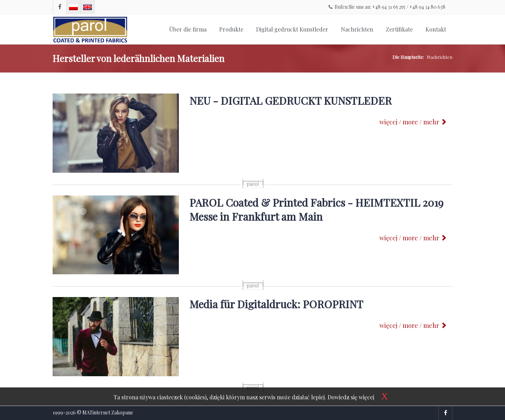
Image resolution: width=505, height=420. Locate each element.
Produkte (231, 29)
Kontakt (436, 29)
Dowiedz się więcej (351, 397)
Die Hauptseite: (408, 57)
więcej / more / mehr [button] (413, 122)
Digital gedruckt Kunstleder (292, 29)
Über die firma (188, 29)
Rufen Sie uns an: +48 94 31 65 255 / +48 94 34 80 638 (387, 7)
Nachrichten (357, 29)
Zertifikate (399, 29)
